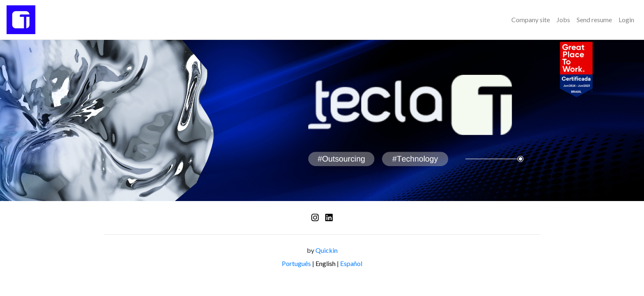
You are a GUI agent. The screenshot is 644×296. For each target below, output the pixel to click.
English (325, 263)
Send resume (594, 20)
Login (626, 20)
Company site (531, 20)
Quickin (327, 250)
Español (351, 263)
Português (296, 263)
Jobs (563, 20)
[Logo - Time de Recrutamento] (21, 20)
